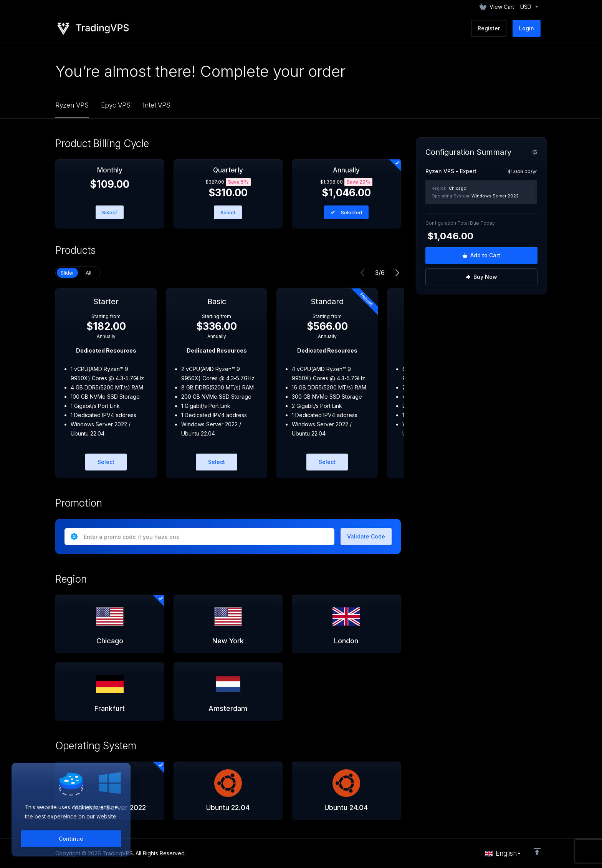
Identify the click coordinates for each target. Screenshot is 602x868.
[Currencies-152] (528, 7)
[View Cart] (497, 7)
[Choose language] (503, 853)
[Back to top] (537, 851)
